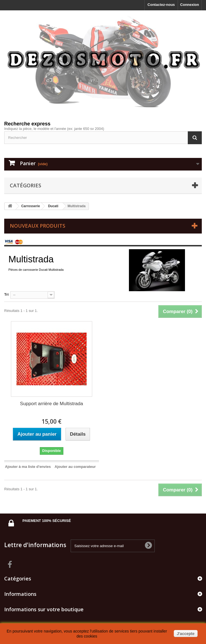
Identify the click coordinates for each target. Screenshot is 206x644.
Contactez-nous (161, 5)
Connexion (190, 5)
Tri (6, 294)
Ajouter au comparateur (75, 467)
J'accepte (186, 634)
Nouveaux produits (38, 226)
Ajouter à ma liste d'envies (28, 467)
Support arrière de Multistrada (51, 404)
